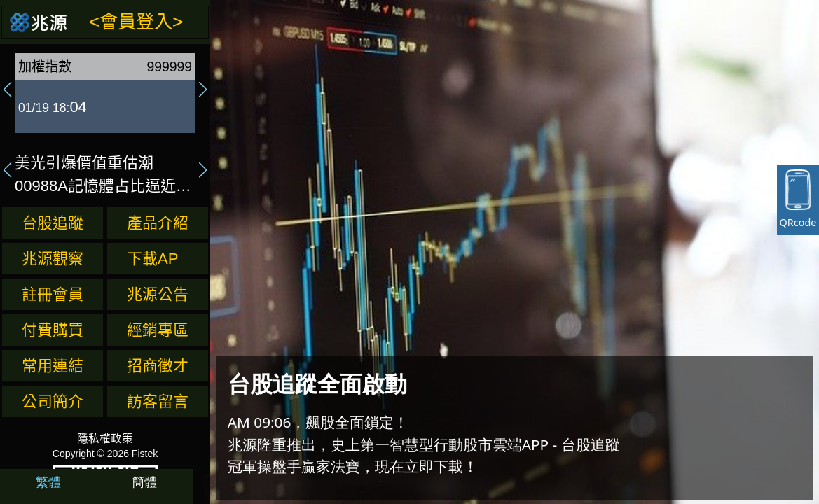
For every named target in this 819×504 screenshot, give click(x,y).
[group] (105, 90)
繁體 (48, 482)
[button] (8, 90)
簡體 (144, 482)
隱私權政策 (105, 439)
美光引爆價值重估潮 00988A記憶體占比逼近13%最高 (95, 176)
